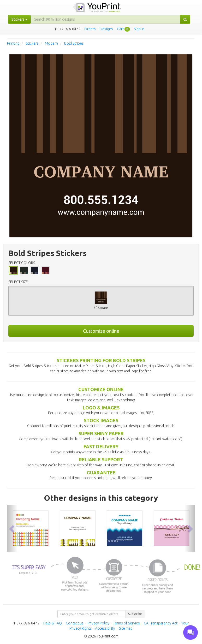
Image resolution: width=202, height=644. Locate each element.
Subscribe (135, 614)
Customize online (101, 331)
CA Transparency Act (161, 623)
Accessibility (105, 628)
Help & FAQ (53, 623)
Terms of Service (127, 623)
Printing (13, 43)
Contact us (75, 623)
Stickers (32, 43)
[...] (106, 19)
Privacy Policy (98, 623)
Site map (126, 628)
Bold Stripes (74, 43)
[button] (12, 528)
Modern (51, 43)
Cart (120, 29)
